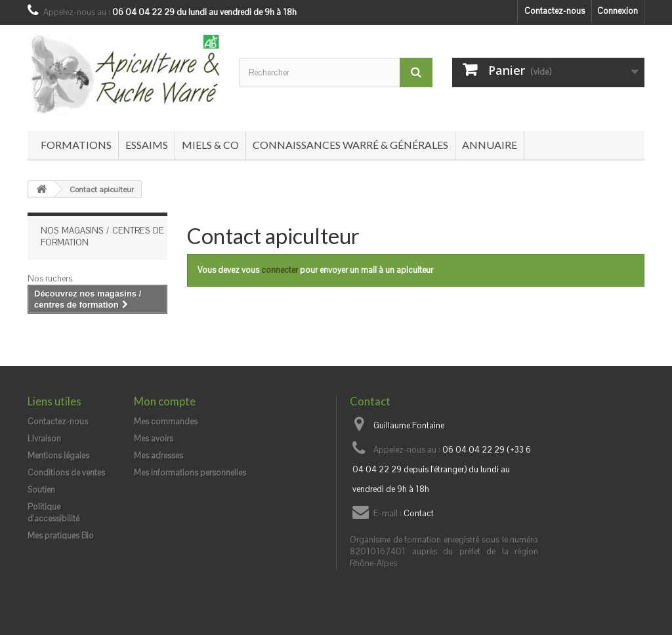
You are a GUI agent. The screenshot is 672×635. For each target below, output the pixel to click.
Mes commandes (166, 421)
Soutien (41, 490)
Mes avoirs (154, 439)
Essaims (147, 145)
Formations (76, 145)
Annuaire (490, 145)
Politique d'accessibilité (53, 513)
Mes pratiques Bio (61, 536)
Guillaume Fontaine (409, 425)
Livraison (44, 439)
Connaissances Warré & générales (350, 145)
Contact (419, 513)
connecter (280, 270)
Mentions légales (58, 456)
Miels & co (210, 145)
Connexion (618, 11)
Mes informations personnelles (190, 473)
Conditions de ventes (66, 473)
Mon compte (165, 401)
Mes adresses (158, 456)
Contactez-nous (555, 11)
